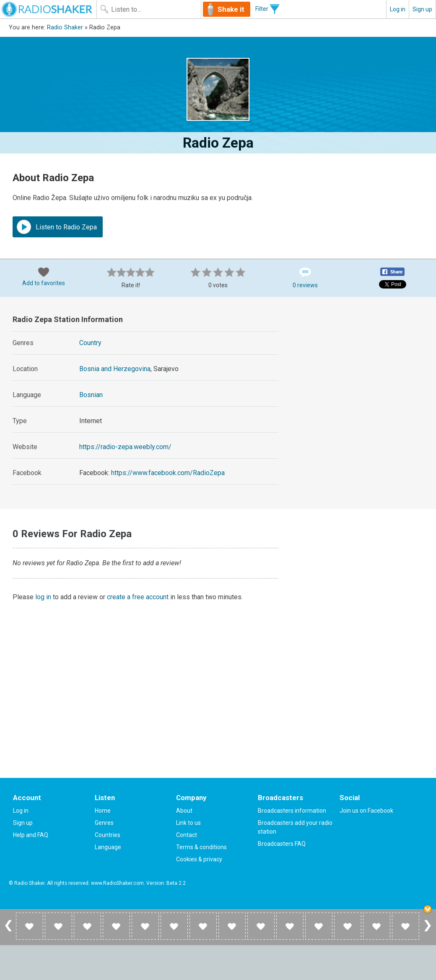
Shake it (231, 9)
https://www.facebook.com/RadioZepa (168, 473)
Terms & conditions (201, 847)
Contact (187, 835)
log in (43, 597)
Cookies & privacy (199, 859)
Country (90, 343)
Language (108, 847)
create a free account (138, 597)
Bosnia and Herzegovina (115, 369)
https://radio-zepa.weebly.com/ (125, 447)
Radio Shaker (65, 27)
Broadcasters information (292, 811)
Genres (104, 823)
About (184, 811)
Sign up (422, 9)
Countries (108, 835)
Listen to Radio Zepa (57, 227)
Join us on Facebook (366, 811)
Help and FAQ (31, 835)
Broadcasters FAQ (282, 844)
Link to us (188, 823)
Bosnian (91, 395)
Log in (398, 9)
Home (103, 811)
